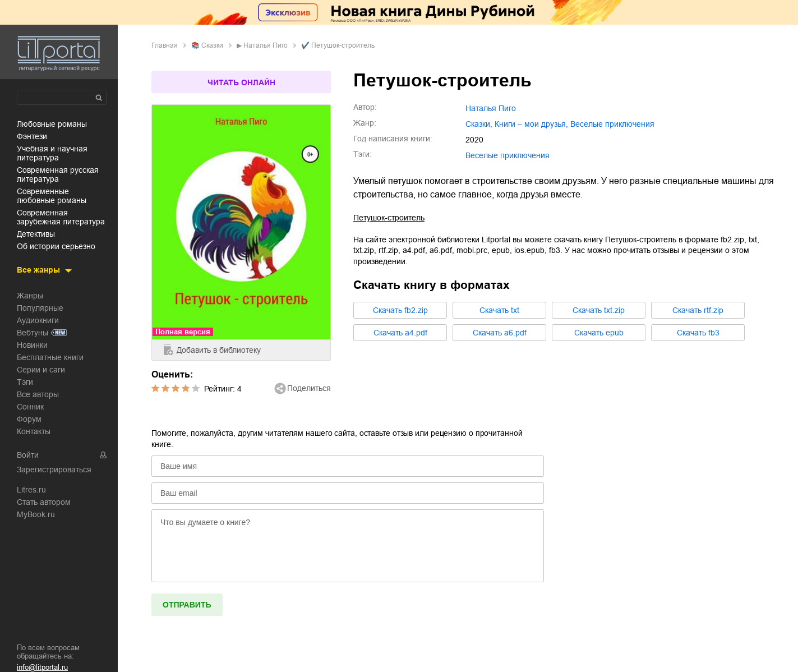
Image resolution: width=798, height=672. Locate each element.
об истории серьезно (56, 246)
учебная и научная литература (52, 153)
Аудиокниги (38, 320)
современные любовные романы (52, 196)
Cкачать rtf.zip (698, 310)
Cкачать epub (599, 333)
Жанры (30, 296)
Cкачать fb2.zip (400, 310)
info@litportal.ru (42, 667)
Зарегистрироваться (54, 470)
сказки (212, 45)
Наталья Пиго (266, 45)
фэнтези (32, 136)
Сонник (30, 407)
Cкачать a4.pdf (400, 333)
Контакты (34, 431)
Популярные (40, 308)
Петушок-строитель (389, 218)
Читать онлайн (241, 82)
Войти (28, 455)
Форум (29, 419)
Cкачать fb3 (698, 333)
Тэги (25, 382)
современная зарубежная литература (61, 217)
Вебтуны (33, 333)
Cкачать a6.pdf (500, 333)
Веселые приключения (508, 155)
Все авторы (38, 394)
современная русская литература (58, 174)
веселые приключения (612, 124)
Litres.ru (31, 490)
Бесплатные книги (50, 357)
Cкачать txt (499, 310)
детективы (36, 234)
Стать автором (44, 502)
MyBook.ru (36, 514)
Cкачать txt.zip (599, 310)
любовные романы (52, 124)
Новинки (32, 345)
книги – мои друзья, (531, 124)
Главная (165, 45)
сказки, (479, 124)
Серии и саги (41, 370)
